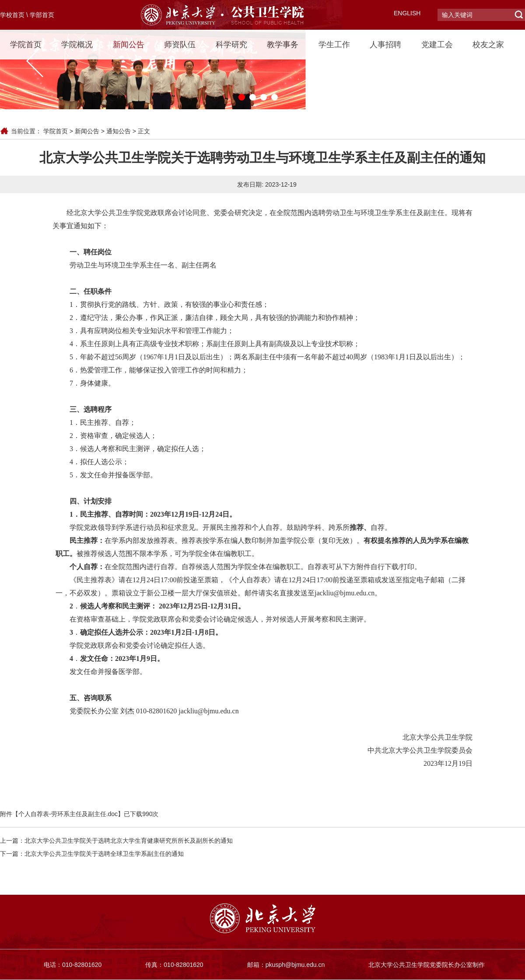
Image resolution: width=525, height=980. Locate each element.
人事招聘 (385, 45)
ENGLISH (407, 13)
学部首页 (42, 15)
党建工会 (437, 45)
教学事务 (283, 45)
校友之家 (488, 45)
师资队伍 (180, 45)
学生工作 (334, 45)
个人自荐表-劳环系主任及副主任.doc (68, 814)
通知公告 (119, 131)
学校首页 (12, 15)
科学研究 (231, 45)
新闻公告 (129, 45)
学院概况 (77, 45)
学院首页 (26, 45)
